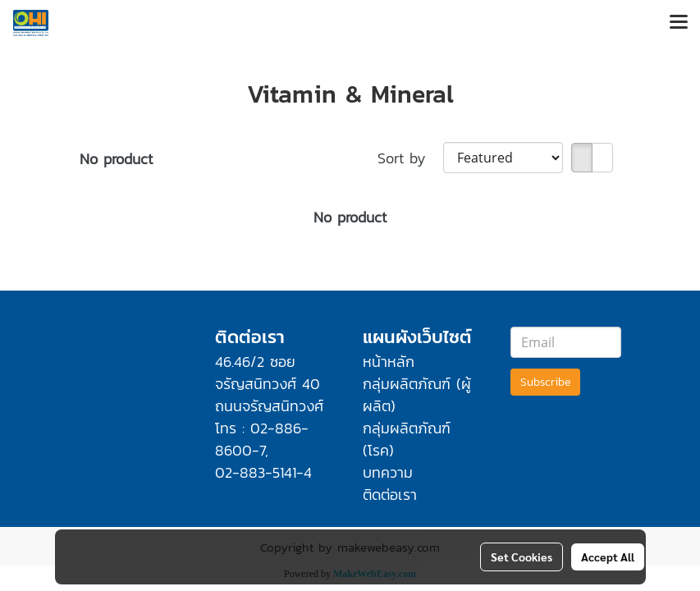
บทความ (388, 472)
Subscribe (545, 382)
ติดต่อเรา (390, 495)
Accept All (608, 557)
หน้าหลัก (389, 362)
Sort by (410, 158)
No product (116, 159)
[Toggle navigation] (679, 23)
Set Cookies (522, 557)
